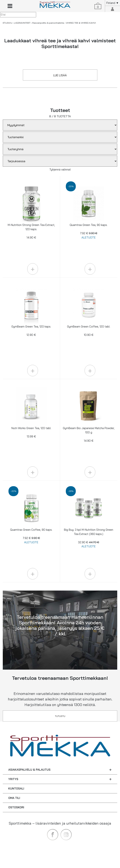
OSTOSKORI (16, 807)
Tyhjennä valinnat (60, 169)
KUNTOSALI (16, 788)
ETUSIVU (7, 23)
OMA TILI (14, 798)
